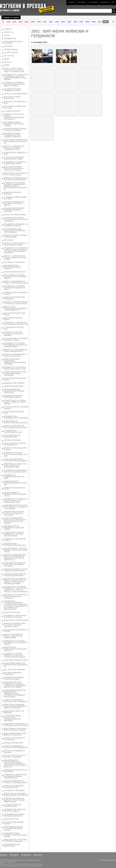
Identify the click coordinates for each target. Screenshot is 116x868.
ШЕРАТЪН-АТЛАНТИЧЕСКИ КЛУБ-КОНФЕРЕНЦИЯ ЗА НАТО (15, 427)
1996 (75, 22)
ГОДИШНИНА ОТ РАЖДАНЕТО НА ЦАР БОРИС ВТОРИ (15, 163)
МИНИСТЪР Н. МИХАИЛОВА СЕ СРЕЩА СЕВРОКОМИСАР (16, 351)
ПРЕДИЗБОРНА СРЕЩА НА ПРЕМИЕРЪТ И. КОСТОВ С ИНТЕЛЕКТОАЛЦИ (14, 534)
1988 (27, 22)
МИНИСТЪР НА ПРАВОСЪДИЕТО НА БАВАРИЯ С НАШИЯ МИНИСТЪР (15, 308)
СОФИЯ (7, 35)
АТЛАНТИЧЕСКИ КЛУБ (12, 612)
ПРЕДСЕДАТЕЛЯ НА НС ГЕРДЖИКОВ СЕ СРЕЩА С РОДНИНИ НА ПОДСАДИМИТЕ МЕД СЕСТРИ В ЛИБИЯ (15, 685)
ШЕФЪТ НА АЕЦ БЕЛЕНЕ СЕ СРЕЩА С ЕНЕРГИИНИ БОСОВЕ (16, 282)
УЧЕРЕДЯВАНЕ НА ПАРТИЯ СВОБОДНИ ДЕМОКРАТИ (14, 815)
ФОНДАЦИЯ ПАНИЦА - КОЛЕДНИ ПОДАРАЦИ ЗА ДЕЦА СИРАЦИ (15, 835)
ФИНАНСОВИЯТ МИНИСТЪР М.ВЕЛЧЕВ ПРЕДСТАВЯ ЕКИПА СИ (15, 665)
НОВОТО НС (8, 46)
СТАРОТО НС (9, 32)
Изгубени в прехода (26, 6)
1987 (20, 22)
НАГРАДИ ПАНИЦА (11, 50)
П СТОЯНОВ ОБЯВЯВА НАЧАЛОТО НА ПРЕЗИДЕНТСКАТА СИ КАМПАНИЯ (12, 718)
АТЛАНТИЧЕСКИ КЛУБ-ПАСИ (14, 272)
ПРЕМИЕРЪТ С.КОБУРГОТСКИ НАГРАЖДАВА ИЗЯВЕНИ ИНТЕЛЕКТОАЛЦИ (15, 776)
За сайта (82, 2)
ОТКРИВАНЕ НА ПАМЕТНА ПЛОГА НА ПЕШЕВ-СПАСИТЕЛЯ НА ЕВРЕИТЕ (16, 219)
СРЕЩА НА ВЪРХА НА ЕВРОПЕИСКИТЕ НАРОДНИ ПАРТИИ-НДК (14, 391)
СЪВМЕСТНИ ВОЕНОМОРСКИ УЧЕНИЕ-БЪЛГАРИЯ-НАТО (15, 575)
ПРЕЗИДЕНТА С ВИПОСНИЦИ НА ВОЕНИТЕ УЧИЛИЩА (15, 616)
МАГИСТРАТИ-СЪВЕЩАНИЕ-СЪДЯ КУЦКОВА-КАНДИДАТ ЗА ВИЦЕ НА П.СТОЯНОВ (15, 706)
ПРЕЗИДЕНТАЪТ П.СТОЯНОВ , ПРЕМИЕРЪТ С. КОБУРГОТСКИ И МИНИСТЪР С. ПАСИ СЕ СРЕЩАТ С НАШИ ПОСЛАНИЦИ (15, 589)
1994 (63, 22)
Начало (71, 2)
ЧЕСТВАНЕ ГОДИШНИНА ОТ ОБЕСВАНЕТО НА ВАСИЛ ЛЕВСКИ (14, 204)
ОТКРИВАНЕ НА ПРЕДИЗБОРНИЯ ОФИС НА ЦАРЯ (14, 477)
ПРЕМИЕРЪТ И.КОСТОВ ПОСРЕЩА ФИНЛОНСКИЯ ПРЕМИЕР (13, 334)
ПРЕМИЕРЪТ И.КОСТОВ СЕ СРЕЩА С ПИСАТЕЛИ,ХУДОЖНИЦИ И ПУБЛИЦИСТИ (14, 117)
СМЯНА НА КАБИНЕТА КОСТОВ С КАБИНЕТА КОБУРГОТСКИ (15, 570)
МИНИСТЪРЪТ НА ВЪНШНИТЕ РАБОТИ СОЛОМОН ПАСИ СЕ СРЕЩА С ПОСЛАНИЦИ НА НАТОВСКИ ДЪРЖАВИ (15, 581)
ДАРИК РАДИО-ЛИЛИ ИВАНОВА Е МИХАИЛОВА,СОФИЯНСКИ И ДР (15, 141)
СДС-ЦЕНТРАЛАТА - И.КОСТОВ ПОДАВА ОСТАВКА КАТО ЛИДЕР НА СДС (16, 550)
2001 (106, 22)
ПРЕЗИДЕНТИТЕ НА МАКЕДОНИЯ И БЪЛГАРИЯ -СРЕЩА (14, 528)
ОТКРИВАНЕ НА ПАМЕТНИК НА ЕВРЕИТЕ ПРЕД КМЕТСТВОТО (15, 471)
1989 (33, 22)
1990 (39, 22)
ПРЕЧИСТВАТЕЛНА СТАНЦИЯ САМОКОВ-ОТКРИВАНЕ (15, 130)
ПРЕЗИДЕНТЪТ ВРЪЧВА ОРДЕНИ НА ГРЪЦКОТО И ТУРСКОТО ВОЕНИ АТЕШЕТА (15, 655)
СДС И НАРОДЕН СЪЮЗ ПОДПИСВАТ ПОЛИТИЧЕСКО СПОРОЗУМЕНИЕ (15, 231)
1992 (51, 22)
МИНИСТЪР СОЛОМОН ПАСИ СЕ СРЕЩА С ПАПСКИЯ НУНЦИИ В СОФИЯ (15, 625)
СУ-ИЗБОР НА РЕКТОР (12, 111)
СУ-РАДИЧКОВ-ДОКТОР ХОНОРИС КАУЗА (13, 806)
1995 (69, 22)
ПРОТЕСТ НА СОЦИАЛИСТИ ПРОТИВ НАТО (14, 739)
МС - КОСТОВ (9, 56)
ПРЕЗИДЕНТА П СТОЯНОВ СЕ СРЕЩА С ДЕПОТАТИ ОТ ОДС (15, 368)
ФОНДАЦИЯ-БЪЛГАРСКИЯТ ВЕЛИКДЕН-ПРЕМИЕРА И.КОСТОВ (14, 210)
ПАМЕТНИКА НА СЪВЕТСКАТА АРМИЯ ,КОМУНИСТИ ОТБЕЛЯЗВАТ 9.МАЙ (15, 466)
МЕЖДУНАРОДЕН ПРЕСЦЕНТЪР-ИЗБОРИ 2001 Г (15, 545)
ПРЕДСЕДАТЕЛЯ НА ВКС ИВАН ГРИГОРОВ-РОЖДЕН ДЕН (15, 841)
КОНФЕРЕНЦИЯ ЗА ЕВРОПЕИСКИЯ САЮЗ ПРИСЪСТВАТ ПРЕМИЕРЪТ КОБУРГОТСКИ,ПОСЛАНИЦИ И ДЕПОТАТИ (15, 764)
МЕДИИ (7, 59)
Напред (113, 22)
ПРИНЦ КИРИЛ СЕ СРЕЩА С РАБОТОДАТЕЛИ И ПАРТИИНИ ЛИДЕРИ (15, 277)
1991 (45, 22)
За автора (93, 2)
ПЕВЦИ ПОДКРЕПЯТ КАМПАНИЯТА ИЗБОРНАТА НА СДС (15, 483)
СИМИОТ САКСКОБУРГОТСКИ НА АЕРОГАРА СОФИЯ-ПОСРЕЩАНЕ (15, 374)
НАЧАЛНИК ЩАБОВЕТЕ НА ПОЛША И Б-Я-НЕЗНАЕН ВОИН (15, 782)
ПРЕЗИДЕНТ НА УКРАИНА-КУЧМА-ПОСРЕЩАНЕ (14, 678)
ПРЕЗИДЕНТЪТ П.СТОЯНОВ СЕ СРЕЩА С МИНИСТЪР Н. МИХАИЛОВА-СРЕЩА (16, 501)
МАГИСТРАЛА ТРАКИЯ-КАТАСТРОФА (12, 98)
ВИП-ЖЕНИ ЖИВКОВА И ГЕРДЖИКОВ (13, 674)
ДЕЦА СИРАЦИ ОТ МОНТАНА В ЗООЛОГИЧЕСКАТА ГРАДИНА (15, 729)
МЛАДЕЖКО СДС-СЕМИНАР (14, 383)
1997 (81, 22)
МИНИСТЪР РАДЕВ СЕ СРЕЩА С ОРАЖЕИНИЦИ (15, 236)
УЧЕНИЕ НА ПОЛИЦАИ (12, 440)
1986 (14, 22)
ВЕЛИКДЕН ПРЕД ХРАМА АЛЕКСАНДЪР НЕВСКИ (13, 397)
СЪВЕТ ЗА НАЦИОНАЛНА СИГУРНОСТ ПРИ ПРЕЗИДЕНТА (16, 460)
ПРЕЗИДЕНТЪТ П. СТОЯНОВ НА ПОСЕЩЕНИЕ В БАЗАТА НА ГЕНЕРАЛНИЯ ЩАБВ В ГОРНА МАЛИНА (16, 77)
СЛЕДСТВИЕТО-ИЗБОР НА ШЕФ (16, 660)
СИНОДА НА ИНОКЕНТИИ (13, 743)
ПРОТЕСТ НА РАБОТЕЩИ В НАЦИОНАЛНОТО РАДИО (14, 158)
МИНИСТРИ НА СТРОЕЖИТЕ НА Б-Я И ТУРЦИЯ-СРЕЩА (16, 174)
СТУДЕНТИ (8, 29)
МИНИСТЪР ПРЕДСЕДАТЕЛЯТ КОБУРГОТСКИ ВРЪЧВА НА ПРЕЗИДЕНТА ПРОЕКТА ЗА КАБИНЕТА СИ (15, 557)
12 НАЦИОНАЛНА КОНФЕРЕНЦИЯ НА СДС (13, 431)
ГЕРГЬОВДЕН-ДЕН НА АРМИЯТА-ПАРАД (12, 436)
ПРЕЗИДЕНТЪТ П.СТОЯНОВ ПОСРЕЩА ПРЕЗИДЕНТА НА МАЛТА (14, 288)
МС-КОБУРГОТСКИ (11, 53)
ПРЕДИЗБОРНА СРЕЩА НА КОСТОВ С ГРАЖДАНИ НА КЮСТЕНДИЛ (14, 513)
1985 (8, 22)
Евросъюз (7, 62)
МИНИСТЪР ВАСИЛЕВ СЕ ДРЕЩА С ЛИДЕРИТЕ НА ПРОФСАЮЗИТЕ (13, 636)
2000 (100, 22)
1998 (87, 22)
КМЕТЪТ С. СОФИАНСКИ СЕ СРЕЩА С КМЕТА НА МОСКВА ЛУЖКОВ (15, 258)
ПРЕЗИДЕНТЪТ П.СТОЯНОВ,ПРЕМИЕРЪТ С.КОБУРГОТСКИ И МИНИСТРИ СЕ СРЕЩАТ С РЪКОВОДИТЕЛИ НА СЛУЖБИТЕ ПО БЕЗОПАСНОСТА (16, 605)
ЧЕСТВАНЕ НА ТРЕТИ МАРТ (14, 262)
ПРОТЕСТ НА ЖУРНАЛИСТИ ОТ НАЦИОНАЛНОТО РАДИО (16, 244)
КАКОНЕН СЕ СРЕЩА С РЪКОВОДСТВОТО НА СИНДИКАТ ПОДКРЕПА (12, 135)
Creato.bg (112, 860)
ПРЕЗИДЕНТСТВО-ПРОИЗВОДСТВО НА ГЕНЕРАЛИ (16, 417)
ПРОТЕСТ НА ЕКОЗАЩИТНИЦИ (15, 94)
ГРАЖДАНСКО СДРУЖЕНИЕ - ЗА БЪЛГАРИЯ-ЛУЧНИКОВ (16, 225)
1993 (57, 22)
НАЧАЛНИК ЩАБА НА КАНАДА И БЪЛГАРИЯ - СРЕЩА (16, 339)
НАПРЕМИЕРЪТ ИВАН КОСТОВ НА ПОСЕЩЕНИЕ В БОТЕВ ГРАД (16, 323)
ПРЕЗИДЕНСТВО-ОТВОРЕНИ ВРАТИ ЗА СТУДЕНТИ (15, 810)
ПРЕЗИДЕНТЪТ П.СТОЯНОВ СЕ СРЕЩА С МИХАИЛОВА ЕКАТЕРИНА (16, 596)
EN (113, 2)
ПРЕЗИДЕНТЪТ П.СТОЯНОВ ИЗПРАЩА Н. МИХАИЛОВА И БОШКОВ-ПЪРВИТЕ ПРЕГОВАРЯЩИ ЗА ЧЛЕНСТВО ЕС (15, 186)
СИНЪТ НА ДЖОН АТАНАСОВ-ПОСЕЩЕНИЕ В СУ (15, 444)
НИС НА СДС (9, 240)
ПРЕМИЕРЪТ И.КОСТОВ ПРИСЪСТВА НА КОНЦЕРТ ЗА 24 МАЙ (16, 454)
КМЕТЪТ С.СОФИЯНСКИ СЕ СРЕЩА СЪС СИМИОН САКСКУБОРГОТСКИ (14, 148)
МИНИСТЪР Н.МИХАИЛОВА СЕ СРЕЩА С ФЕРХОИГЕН (15, 355)
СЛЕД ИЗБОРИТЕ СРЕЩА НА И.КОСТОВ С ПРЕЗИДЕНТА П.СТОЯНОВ (14, 564)
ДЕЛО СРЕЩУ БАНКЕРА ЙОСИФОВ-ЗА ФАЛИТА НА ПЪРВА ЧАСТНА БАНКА (14, 169)
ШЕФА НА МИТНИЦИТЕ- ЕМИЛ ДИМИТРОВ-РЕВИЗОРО (15, 734)
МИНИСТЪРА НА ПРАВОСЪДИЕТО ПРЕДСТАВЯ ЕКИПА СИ (15, 649)
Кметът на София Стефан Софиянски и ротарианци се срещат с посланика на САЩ (14, 70)
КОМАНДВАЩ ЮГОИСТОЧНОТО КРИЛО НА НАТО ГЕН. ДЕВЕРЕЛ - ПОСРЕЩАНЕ (16, 507)
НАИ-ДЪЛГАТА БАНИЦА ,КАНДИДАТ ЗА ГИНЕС (12, 90)
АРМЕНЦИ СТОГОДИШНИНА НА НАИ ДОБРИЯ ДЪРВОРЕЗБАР (16, 179)
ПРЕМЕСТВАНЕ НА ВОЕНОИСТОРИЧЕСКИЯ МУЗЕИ (16, 422)
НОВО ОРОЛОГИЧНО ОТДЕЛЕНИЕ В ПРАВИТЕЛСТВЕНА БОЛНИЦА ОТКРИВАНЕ (15, 362)
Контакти (105, 2)
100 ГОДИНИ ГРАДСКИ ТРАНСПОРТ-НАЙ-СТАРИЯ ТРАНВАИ (14, 124)
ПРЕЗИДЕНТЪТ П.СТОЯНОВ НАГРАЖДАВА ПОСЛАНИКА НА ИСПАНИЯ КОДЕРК (15, 345)
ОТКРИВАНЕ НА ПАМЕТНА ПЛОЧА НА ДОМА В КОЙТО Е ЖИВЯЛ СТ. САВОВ (14, 84)
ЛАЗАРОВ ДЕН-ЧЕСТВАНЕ (14, 386)
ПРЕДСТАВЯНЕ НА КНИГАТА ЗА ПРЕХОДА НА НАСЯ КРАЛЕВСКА (16, 725)
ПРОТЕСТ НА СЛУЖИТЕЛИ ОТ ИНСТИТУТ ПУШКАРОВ (15, 756)
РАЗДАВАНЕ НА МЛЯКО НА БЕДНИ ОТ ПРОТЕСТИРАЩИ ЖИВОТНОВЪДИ (14, 800)
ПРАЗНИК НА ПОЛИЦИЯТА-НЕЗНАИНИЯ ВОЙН (14, 787)
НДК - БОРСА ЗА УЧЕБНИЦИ (14, 670)
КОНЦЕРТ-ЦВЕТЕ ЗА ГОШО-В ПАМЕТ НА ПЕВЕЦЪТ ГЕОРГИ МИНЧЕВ (15, 402)
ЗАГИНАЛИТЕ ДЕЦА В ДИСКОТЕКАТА (12, 845)
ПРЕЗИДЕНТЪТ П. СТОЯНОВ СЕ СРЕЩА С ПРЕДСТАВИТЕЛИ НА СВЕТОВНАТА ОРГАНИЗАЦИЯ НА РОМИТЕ (16, 250)
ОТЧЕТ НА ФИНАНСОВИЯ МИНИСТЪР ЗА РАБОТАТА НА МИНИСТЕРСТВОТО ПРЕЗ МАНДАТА (15, 521)
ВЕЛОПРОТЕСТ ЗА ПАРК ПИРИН (16, 620)
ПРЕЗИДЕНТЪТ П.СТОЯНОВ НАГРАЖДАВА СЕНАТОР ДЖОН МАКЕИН (15, 643)
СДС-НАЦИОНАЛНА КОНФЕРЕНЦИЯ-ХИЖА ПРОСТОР (12, 267)
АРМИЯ (6, 65)
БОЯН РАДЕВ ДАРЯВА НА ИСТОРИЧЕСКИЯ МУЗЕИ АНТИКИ (13, 829)
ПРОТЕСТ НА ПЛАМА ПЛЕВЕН (15, 215)
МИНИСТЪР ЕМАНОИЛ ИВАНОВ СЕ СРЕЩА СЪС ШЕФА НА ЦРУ (16, 303)
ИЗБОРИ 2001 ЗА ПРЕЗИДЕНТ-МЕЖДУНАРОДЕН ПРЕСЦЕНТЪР (16, 794)
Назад (3, 22)
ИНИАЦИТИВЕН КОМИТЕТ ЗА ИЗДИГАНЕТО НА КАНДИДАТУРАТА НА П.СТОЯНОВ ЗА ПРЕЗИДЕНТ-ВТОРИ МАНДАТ (15, 694)
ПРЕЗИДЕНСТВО (10, 39)
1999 (93, 22)
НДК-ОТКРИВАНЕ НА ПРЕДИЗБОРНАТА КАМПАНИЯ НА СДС (15, 494)
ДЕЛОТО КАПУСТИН (11, 819)
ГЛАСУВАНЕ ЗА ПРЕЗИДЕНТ (14, 791)
